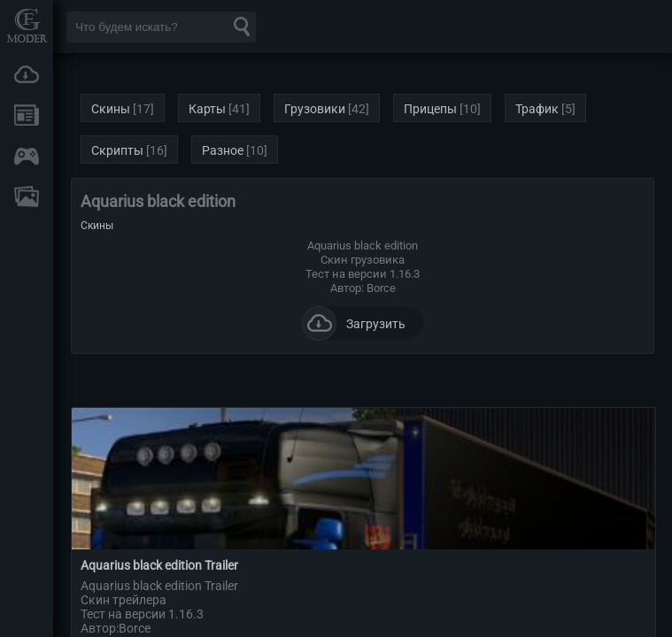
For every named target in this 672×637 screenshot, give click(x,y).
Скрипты (117, 150)
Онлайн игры (27, 156)
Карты (207, 109)
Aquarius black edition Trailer (159, 565)
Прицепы (430, 109)
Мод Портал (27, 25)
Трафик (537, 109)
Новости (27, 115)
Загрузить (354, 323)
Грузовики (315, 109)
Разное (223, 150)
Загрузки (27, 74)
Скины (111, 109)
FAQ (27, 196)
